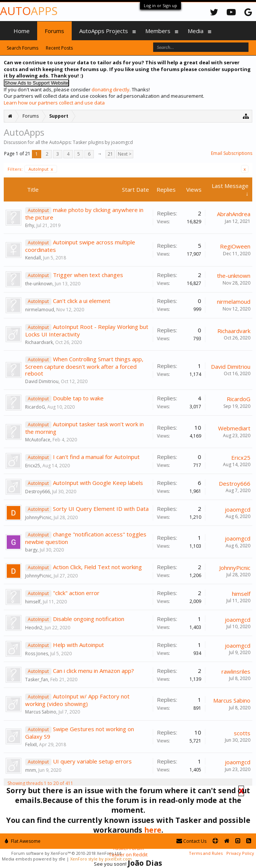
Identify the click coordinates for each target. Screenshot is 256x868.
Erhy (30, 225)
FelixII (31, 745)
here (153, 830)
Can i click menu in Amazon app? (93, 671)
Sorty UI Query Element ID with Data (101, 509)
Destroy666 (38, 492)
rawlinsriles (236, 671)
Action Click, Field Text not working (97, 567)
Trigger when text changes (88, 275)
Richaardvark (39, 342)
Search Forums (23, 48)
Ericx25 (33, 466)
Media (196, 31)
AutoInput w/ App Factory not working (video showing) (77, 700)
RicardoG (35, 407)
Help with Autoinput (78, 645)
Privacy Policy (240, 853)
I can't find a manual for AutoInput (96, 457)
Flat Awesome (23, 841)
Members (158, 31)
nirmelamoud (40, 310)
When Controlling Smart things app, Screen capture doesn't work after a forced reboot (84, 366)
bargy (31, 550)
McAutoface (38, 440)
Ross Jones (37, 654)
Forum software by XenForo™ (67, 853)
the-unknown (39, 284)
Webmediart (234, 428)
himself (33, 602)
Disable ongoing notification (89, 619)
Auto (29, 11)
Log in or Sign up (160, 5)
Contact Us (191, 841)
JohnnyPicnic (38, 517)
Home (22, 31)
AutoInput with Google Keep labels (98, 483)
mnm (31, 770)
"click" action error (76, 593)
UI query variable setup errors (92, 761)
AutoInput (41, 169)
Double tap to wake (78, 398)
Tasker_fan (37, 679)
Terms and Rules (206, 853)
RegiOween (235, 246)
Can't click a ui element (82, 301)
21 (110, 154)
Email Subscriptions (232, 153)
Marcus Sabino (41, 712)
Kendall (33, 258)
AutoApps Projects (104, 31)
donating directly (111, 89)
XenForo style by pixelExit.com (101, 859)
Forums (54, 31)
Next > (125, 154)
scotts (242, 733)
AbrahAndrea (234, 214)
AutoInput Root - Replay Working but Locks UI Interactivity (87, 330)
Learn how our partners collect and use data (54, 103)
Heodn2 (34, 628)
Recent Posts (59, 48)
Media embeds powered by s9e (34, 859)
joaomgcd (238, 509)
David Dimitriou (42, 381)
